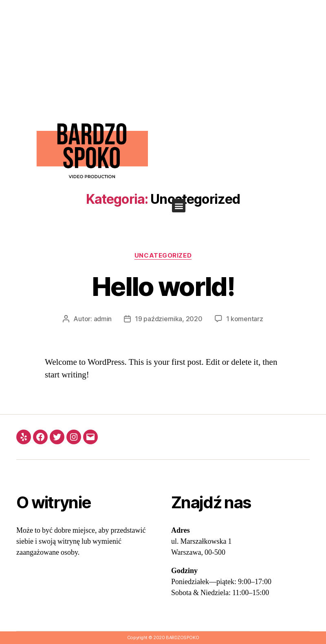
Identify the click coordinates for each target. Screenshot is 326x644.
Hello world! (163, 286)
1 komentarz (245, 319)
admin (103, 319)
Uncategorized (163, 256)
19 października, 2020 (169, 319)
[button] (179, 206)
